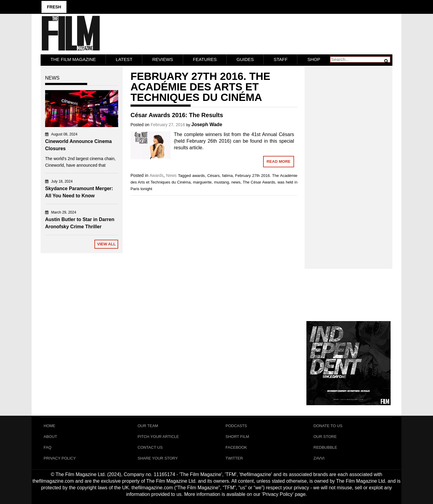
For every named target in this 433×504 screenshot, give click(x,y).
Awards (156, 175)
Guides (245, 59)
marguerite (202, 182)
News (171, 175)
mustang (222, 182)
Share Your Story (158, 458)
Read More (279, 161)
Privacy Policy (60, 458)
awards (198, 176)
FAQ (48, 447)
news (236, 182)
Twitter (234, 458)
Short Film (237, 437)
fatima (227, 176)
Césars (213, 176)
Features (205, 59)
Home (49, 426)
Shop (314, 59)
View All (106, 244)
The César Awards (259, 182)
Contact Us (150, 447)
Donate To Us (328, 426)
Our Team (148, 426)
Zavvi (319, 458)
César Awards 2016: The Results (177, 115)
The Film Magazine (73, 59)
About (50, 437)
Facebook (236, 447)
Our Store (325, 437)
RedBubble (326, 447)
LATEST (124, 59)
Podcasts (236, 426)
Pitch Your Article (158, 437)
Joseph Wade (207, 124)
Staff (281, 59)
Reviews (163, 59)
